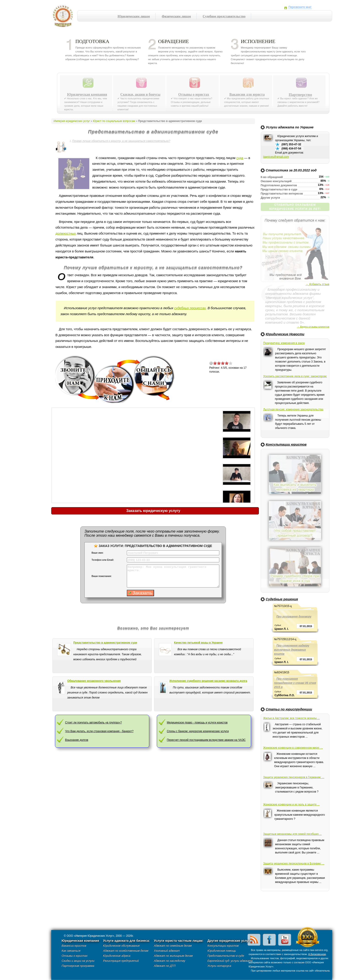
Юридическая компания (87, 95)
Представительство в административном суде (105, 643)
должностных (66, 233)
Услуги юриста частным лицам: (179, 941)
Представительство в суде (226, 956)
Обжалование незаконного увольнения (94, 681)
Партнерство (300, 95)
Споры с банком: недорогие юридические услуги (198, 731)
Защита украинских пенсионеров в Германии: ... (294, 777)
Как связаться (71, 951)
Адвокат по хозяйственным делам (126, 951)
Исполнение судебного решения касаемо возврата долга (208, 681)
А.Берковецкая (317, 954)
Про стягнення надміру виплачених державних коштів (292, 650)
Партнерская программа (78, 966)
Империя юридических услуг (64, 17)
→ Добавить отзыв (317, 284)
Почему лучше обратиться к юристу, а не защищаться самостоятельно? (121, 141)
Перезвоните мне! (300, 7)
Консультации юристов (286, 444)
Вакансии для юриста (247, 95)
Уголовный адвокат (167, 951)
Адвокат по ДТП (165, 966)
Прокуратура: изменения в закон (284, 343)
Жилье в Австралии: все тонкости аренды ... (292, 718)
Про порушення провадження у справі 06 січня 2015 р (295, 683)
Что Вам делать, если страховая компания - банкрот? (99, 731)
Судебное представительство (224, 16)
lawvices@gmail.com (276, 157)
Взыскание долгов (77, 740)
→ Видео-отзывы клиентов (313, 327)
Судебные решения (282, 599)
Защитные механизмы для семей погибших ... (293, 834)
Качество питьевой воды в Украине (198, 643)
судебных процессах (190, 308)
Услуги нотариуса (219, 966)
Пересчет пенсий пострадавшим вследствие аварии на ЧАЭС (206, 740)
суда (240, 158)
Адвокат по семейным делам (173, 946)
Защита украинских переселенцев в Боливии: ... (294, 864)
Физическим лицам (176, 16)
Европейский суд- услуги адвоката (230, 961)
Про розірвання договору (294, 617)
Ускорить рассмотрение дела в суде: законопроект (295, 376)
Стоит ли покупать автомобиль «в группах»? (93, 723)
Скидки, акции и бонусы (140, 95)
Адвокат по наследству (169, 961)
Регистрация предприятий (121, 961)
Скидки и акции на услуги (78, 961)
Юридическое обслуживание (121, 946)
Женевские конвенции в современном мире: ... (293, 748)
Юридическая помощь (222, 951)
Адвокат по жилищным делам (173, 956)
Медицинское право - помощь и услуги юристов (197, 723)
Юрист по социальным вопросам (114, 121)
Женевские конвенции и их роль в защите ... (292, 804)
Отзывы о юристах (194, 95)
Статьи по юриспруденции (289, 709)
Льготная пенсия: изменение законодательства (293, 409)
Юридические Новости (285, 334)
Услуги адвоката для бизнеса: (126, 941)
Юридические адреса (117, 956)
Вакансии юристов (74, 946)
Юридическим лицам (134, 16)
